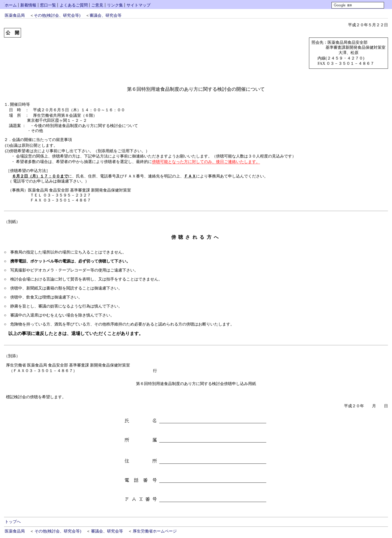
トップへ (13, 522)
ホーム (11, 5)
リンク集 (115, 5)
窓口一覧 (48, 5)
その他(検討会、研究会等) (57, 15)
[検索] (358, 5)
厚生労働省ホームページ (155, 531)
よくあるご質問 (74, 5)
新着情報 (28, 5)
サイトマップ (138, 5)
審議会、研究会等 (105, 15)
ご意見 (97, 5)
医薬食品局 (15, 15)
